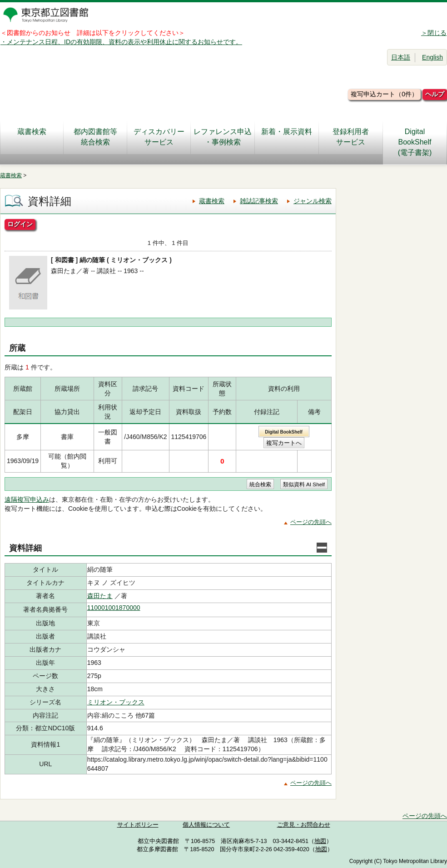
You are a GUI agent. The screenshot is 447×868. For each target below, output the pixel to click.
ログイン (20, 224)
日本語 (401, 57)
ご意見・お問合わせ (304, 825)
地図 (320, 841)
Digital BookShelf (284, 432)
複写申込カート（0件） (384, 94)
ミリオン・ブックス (116, 702)
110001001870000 (114, 608)
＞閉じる (434, 33)
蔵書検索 (32, 137)
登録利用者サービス (351, 137)
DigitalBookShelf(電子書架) (415, 142)
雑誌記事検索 (259, 201)
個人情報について (206, 825)
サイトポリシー (138, 825)
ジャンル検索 (313, 201)
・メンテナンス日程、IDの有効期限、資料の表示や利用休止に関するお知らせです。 (121, 42)
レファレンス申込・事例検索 (223, 137)
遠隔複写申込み (27, 499)
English (432, 57)
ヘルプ (435, 94)
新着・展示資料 (287, 137)
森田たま (100, 596)
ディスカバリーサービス (159, 137)
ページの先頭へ (311, 522)
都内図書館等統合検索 (95, 137)
